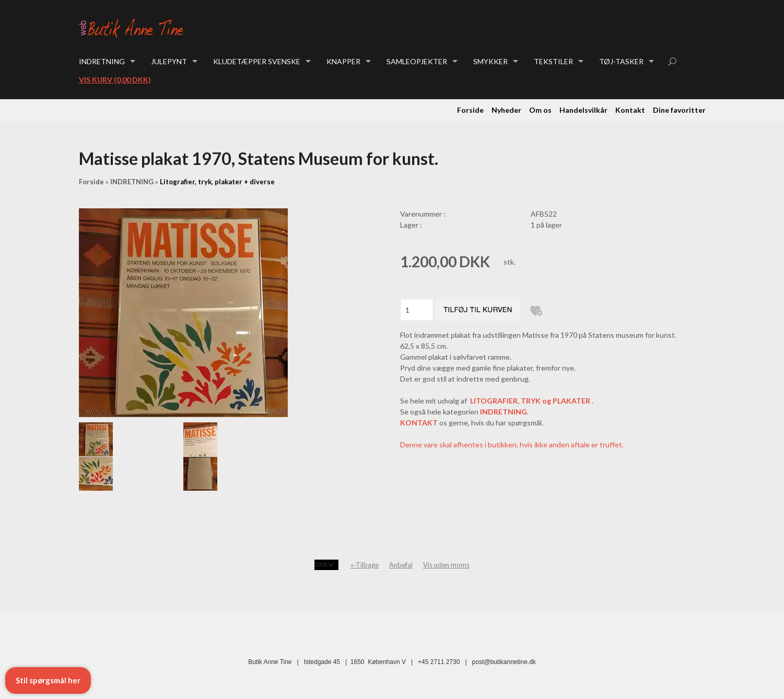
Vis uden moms (446, 565)
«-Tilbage (365, 565)
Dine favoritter (679, 110)
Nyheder (506, 110)
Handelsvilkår (583, 110)
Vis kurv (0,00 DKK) (115, 80)
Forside (470, 110)
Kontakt (630, 110)
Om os (540, 110)
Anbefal (401, 565)
